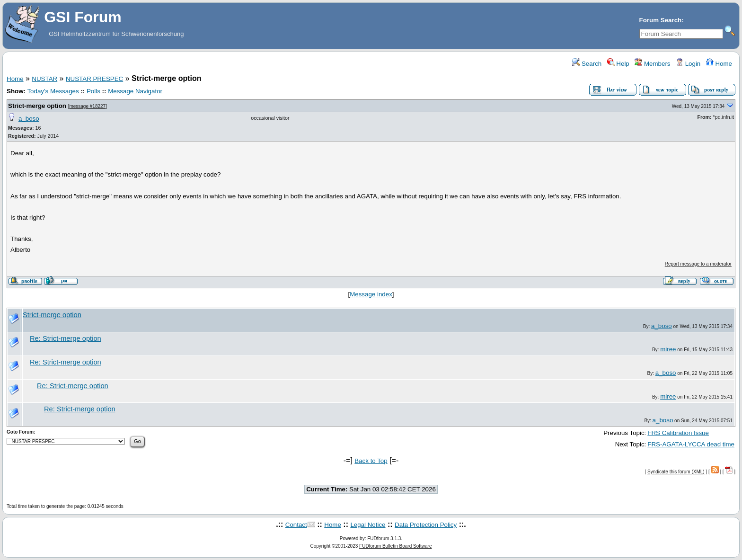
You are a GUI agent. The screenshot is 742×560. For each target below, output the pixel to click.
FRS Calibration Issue (678, 433)
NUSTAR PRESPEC (94, 79)
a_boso (29, 119)
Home (719, 64)
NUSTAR (44, 79)
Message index (371, 294)
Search (587, 64)
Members (652, 64)
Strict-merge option (37, 106)
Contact (296, 525)
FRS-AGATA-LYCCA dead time (691, 444)
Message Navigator (135, 91)
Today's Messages (53, 91)
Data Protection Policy (426, 525)
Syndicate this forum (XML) (676, 472)
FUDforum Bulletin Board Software (395, 546)
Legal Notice (368, 525)
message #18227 (87, 106)
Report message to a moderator (698, 264)
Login (688, 64)
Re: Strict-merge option (66, 338)
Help (618, 64)
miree (668, 349)
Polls (93, 91)
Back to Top (371, 461)
